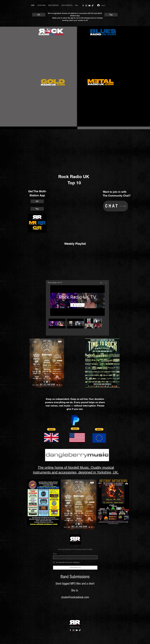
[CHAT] (116, 206)
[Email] (75, 557)
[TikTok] (93, 6)
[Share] (101, 283)
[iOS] (39, 15)
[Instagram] (86, 6)
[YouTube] (89, 6)
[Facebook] (83, 6)
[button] (51, 429)
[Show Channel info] (105, 283)
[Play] (111, 15)
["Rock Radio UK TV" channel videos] (77, 326)
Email (55, 554)
